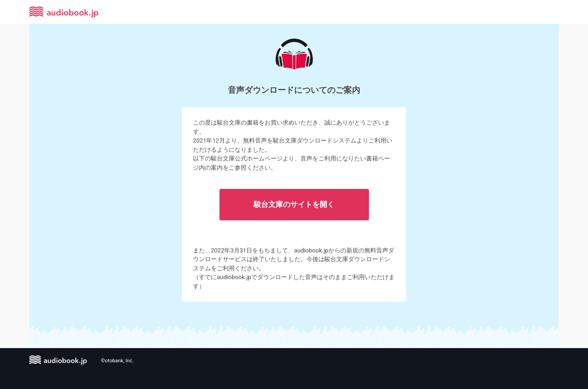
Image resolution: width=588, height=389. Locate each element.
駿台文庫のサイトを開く (294, 204)
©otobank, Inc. (117, 361)
